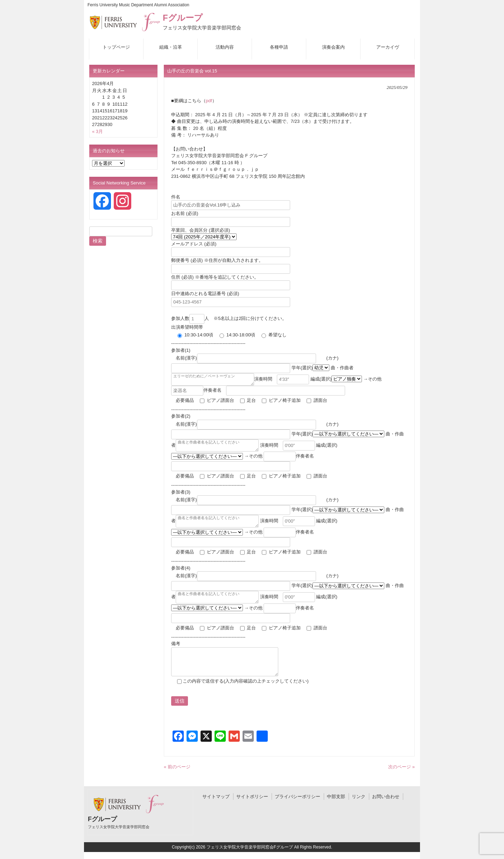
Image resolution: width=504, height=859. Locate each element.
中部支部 (336, 797)
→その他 (270, 456)
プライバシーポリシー (297, 797)
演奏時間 (290, 379)
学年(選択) (311, 368)
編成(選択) (344, 379)
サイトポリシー (252, 797)
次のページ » (401, 767)
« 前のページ (177, 767)
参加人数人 (190, 318)
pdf (209, 101)
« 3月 (97, 131)
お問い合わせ (386, 797)
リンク (359, 797)
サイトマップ (216, 797)
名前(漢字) (246, 358)
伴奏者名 (274, 390)
